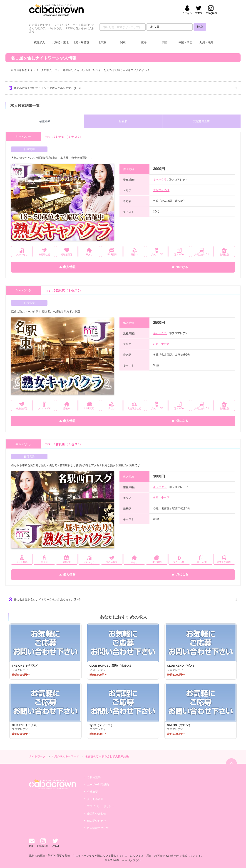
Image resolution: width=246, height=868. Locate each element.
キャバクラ (160, 180)
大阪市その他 (161, 190)
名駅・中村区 (161, 344)
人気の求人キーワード (65, 756)
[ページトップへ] (231, 764)
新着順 (123, 121)
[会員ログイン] (187, 10)
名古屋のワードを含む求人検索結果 (107, 756)
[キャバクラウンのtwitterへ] (199, 10)
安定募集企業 (201, 121)
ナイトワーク (37, 756)
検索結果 (45, 121)
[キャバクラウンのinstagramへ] (211, 10)
